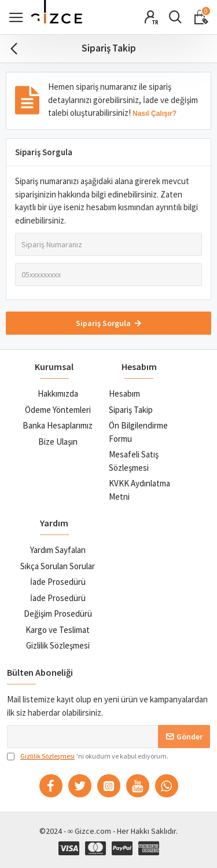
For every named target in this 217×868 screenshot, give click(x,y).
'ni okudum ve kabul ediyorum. (88, 756)
